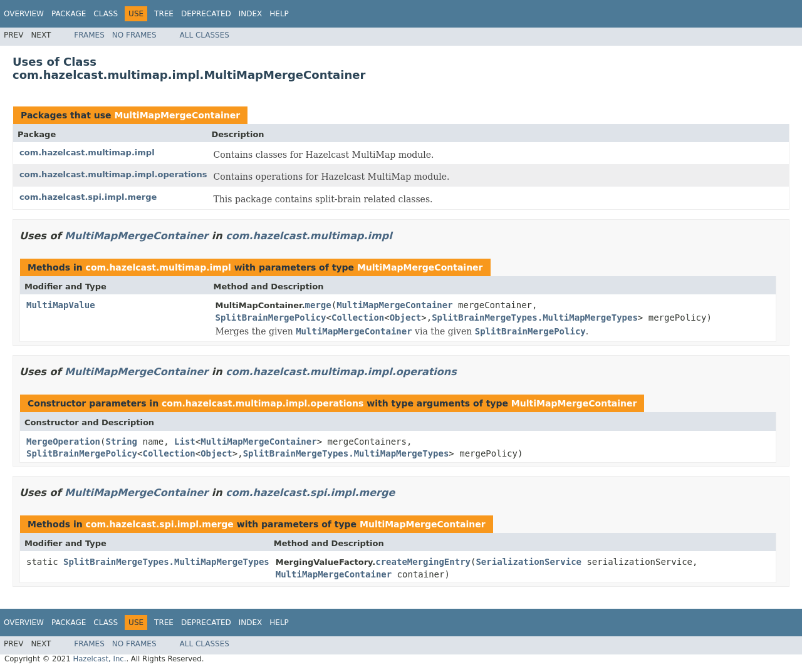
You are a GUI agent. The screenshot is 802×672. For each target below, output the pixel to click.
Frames (89, 35)
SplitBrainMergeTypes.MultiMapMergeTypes (535, 318)
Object (406, 318)
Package (69, 14)
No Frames (134, 35)
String (121, 442)
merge (318, 305)
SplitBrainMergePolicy (271, 318)
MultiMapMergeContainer (177, 115)
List (185, 442)
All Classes (205, 35)
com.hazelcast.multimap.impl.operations (113, 174)
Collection (358, 318)
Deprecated (206, 14)
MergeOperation (63, 442)
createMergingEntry (423, 562)
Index (251, 14)
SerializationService (529, 562)
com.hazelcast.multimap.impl (87, 152)
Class (106, 14)
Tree (164, 14)
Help (279, 14)
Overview (24, 14)
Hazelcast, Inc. (99, 659)
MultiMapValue (61, 305)
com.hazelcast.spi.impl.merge (88, 197)
